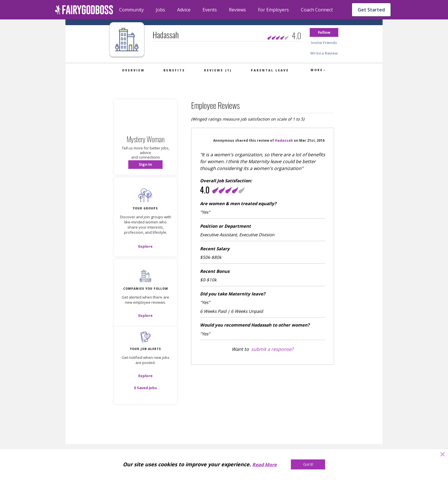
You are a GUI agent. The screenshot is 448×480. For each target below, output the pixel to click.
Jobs (160, 10)
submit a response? (272, 349)
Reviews (237, 10)
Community (131, 10)
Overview (133, 70)
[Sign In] (145, 165)
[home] (84, 10)
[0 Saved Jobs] (145, 388)
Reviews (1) (218, 70)
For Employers (273, 10)
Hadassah (284, 140)
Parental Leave (270, 70)
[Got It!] (308, 464)
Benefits (174, 70)
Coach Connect (317, 10)
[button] (324, 32)
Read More (264, 465)
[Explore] (145, 246)
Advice (184, 10)
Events (210, 10)
